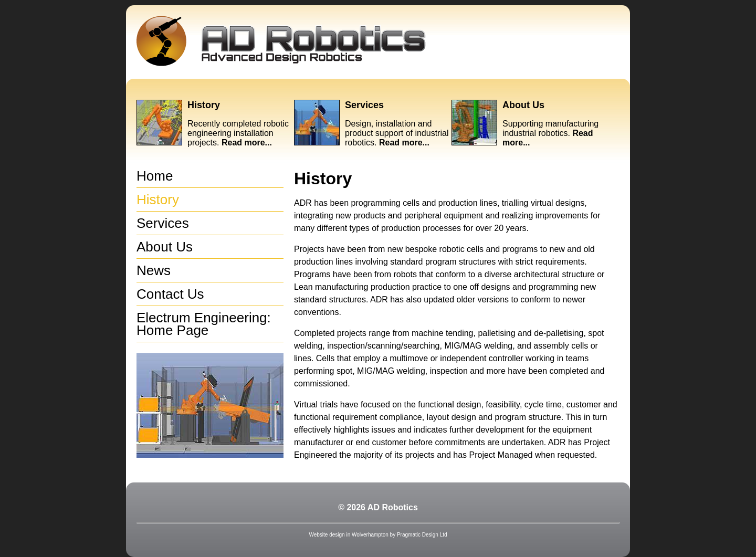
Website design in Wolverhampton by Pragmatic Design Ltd (378, 535)
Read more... (247, 143)
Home (155, 176)
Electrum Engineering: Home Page (204, 324)
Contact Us (170, 294)
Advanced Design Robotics (281, 41)
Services (364, 105)
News (154, 270)
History (204, 105)
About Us (523, 105)
